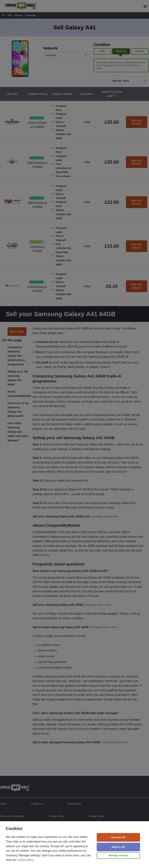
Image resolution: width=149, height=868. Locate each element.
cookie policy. (26, 860)
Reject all (118, 847)
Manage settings (118, 855)
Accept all (118, 837)
